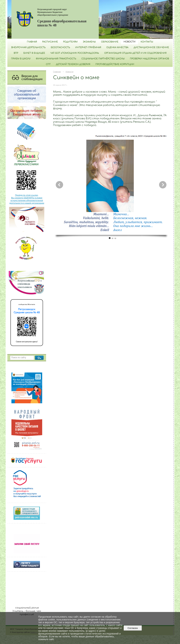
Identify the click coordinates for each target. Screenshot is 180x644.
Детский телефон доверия (73, 64)
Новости (129, 42)
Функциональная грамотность (56, 59)
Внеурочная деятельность (28, 47)
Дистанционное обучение (151, 47)
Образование (110, 42)
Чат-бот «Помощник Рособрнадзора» (75, 53)
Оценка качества (117, 47)
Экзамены (89, 42)
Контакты (147, 42)
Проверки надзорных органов (149, 59)
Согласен (133, 628)
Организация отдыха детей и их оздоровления (135, 53)
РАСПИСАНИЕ (50, 42)
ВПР (16, 53)
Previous (59, 185)
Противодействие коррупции (115, 64)
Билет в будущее (34, 53)
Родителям (70, 42)
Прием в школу (21, 59)
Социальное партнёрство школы (103, 59)
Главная (32, 42)
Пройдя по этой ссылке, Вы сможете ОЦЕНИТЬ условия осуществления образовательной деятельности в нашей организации (27, 199)
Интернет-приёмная (88, 47)
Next (163, 185)
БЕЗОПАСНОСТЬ (60, 47)
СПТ (48, 64)
